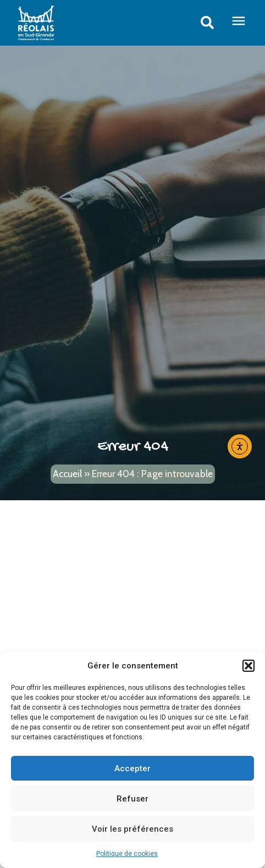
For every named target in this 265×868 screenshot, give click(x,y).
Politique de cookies (127, 854)
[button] (249, 666)
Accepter (132, 769)
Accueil (67, 474)
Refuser (132, 799)
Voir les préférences (132, 829)
